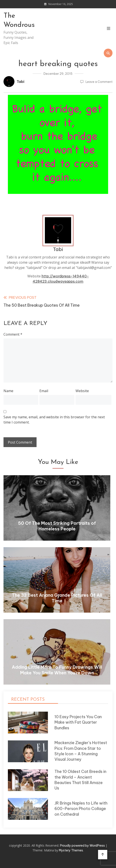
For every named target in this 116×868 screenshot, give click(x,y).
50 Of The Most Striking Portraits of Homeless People (57, 526)
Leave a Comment (99, 82)
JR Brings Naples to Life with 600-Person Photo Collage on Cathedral (81, 809)
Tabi (20, 82)
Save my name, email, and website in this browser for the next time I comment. (54, 420)
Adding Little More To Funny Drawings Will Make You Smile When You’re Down (57, 670)
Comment (13, 334)
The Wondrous (19, 21)
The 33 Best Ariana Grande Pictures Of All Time (57, 598)
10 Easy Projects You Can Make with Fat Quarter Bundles (78, 722)
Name (8, 391)
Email (44, 391)
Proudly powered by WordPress (83, 846)
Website (82, 391)
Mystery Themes (71, 850)
